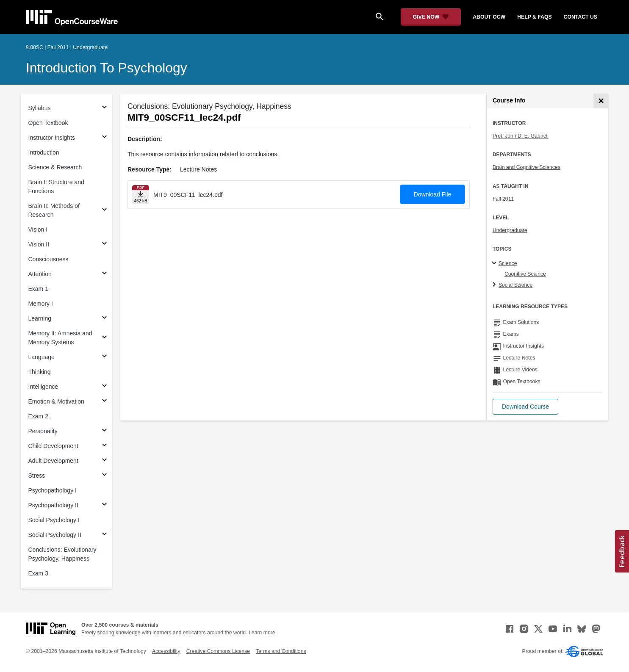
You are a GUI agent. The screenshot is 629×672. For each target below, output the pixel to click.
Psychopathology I (53, 490)
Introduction (44, 152)
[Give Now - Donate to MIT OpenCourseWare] (431, 17)
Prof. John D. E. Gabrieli (521, 136)
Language (42, 357)
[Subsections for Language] (104, 357)
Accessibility (166, 651)
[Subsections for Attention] (104, 274)
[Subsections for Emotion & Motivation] (104, 402)
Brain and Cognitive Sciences (526, 167)
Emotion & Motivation (56, 401)
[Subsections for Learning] (104, 319)
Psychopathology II (53, 505)
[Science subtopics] (495, 263)
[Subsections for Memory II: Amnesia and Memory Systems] (104, 338)
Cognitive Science (525, 274)
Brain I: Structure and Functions (56, 187)
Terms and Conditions (281, 651)
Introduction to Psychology (107, 68)
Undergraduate (510, 230)
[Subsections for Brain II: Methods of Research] (104, 211)
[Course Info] (601, 101)
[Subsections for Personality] (104, 431)
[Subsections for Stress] (104, 476)
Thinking (40, 372)
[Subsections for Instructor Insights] (104, 138)
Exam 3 (38, 573)
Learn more (262, 633)
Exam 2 (38, 416)
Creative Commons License (218, 651)
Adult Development (53, 461)
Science (508, 263)
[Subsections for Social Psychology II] (104, 535)
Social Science (515, 285)
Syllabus (40, 108)
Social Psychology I (54, 520)
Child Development (53, 446)
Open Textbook (48, 123)
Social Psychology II (55, 535)
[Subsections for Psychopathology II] (104, 505)
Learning (40, 318)
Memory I (41, 304)
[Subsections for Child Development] (104, 446)
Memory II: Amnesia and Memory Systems (60, 338)
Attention (40, 274)
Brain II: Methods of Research (54, 210)
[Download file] (141, 195)
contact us (581, 17)
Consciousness (48, 259)
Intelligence (43, 387)
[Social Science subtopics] (495, 285)
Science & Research (55, 167)
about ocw (489, 17)
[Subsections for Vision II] (104, 245)
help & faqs (534, 17)
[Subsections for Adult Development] (104, 461)
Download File (433, 194)
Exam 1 (38, 289)
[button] (525, 407)
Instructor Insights (52, 138)
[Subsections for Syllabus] (104, 108)
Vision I (38, 230)
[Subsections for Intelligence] (104, 387)
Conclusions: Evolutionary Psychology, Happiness (62, 554)
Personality (43, 431)
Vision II (39, 244)
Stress (37, 476)
